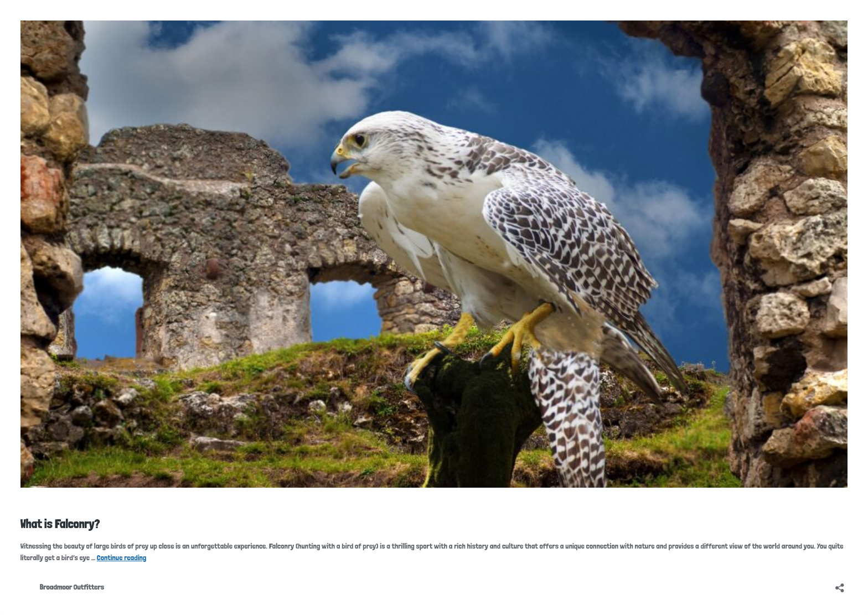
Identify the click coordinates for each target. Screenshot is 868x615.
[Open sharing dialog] (840, 584)
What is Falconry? (60, 524)
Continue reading (122, 557)
